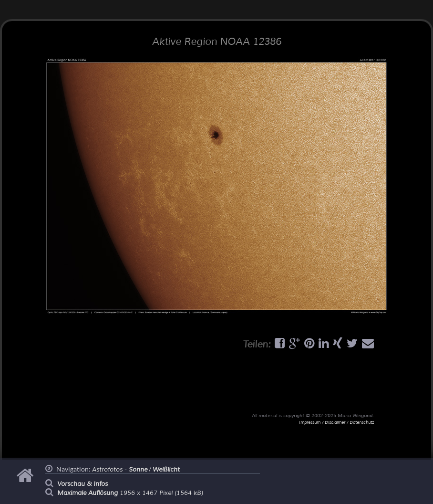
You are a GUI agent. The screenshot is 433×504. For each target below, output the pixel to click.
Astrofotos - (120, 470)
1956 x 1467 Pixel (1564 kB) (130, 493)
